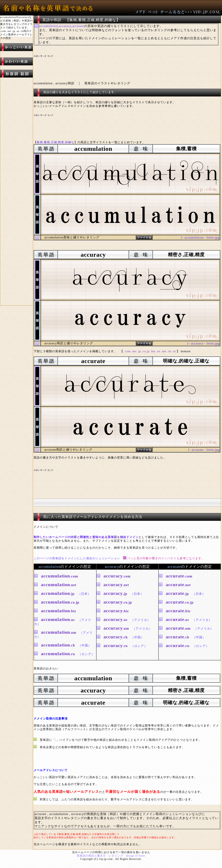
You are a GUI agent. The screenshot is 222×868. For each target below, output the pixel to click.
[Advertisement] (106, 64)
